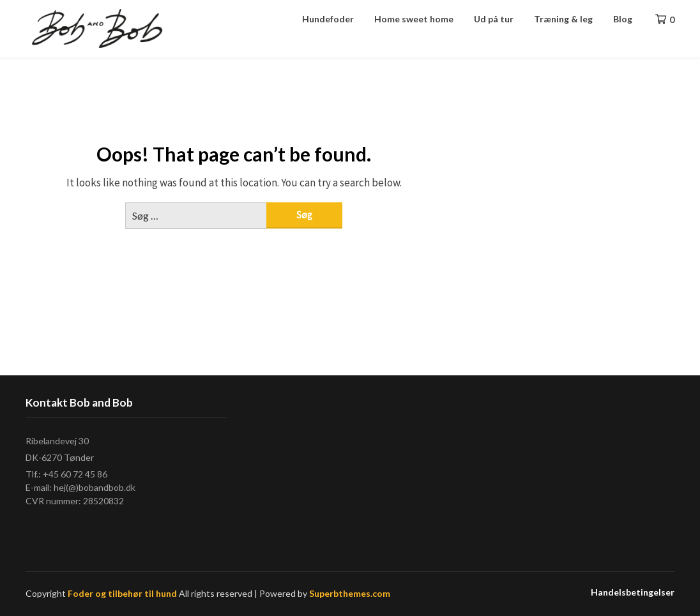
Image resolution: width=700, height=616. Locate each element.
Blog (623, 19)
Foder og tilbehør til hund (122, 593)
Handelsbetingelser (633, 592)
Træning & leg (563, 19)
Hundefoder (328, 19)
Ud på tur (494, 19)
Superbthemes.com (350, 593)
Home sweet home (414, 19)
